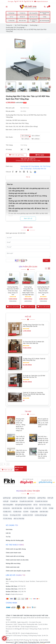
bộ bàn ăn (7, 508)
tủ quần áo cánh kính (26, 501)
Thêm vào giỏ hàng (16, 155)
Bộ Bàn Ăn (22, 17)
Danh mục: (9, 166)
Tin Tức (8, 537)
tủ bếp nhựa (17, 512)
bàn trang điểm (8, 505)
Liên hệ (8, 533)
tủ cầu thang (7, 519)
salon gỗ (50, 498)
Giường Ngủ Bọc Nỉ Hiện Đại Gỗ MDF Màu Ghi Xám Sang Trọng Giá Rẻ (43, 291)
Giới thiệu (9, 530)
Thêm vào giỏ (7, 470)
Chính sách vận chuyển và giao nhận (18, 571)
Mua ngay (40, 155)
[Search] (45, 7)
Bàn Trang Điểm (34, 13)
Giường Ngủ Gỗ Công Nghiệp (15, 28)
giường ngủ (7, 498)
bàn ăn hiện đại (17, 508)
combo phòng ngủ (41, 515)
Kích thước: (9, 137)
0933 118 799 (29, 2)
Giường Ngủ (11, 13)
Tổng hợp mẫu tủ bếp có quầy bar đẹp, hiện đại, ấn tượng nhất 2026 (43, 454)
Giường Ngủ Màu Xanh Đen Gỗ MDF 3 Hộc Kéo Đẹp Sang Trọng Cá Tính (13, 291)
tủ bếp (51, 508)
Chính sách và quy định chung (16, 549)
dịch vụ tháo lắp (19, 519)
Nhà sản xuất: (10, 108)
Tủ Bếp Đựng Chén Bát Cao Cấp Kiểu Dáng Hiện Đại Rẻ (33, 326)
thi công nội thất (15, 515)
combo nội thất (28, 515)
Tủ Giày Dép (11, 21)
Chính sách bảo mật (13, 567)
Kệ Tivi (11, 17)
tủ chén (26, 512)
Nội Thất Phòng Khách (33, 21)
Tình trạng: (9, 145)
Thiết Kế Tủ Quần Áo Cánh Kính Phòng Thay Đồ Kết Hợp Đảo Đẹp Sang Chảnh (34, 394)
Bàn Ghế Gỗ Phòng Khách (45, 13)
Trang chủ (9, 25)
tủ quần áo (14, 501)
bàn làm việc (44, 512)
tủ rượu (6, 515)
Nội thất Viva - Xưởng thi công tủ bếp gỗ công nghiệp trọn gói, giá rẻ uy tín (43, 440)
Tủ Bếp (45, 17)
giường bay (32, 498)
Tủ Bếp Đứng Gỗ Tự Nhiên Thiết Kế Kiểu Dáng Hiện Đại (34, 360)
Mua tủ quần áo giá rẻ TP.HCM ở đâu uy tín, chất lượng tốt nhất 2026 (43, 423)
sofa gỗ (6, 501)
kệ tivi (35, 505)
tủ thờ (45, 508)
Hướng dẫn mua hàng (13, 564)
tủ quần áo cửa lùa (41, 501)
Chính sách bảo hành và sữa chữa (17, 560)
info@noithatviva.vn (41, 2)
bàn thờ (38, 508)
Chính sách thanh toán (13, 553)
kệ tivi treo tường (45, 505)
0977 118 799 (19, 2)
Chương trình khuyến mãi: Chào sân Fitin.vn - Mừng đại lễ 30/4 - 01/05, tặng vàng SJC (21, 425)
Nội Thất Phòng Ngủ (45, 21)
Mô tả (28, 177)
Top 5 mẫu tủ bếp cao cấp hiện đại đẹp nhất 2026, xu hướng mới (20, 440)
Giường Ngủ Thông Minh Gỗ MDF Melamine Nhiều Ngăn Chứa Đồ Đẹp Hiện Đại (28, 291)
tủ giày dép (34, 512)
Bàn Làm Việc (22, 21)
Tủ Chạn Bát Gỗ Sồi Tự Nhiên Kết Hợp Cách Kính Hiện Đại (33, 343)
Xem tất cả (28, 219)
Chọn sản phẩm (13, 307)
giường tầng (41, 498)
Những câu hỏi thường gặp (15, 540)
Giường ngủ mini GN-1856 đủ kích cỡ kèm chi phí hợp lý (29, 201)
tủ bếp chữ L (7, 512)
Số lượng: (9, 150)
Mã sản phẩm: (10, 111)
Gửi (46, 260)
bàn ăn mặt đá (29, 508)
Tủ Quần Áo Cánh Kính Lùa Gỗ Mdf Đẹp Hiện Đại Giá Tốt (34, 377)
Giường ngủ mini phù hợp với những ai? (23, 193)
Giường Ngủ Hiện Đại (39, 169)
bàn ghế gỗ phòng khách (23, 505)
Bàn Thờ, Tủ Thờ (34, 17)
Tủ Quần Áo (22, 13)
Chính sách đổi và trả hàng (15, 556)
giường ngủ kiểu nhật (19, 498)
